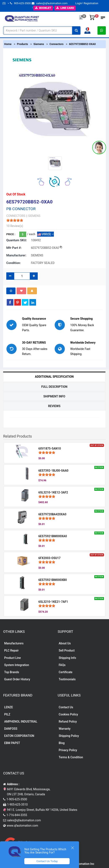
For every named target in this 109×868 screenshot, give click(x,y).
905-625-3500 (20, 3)
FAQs (62, 665)
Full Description (54, 387)
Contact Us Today (47, 861)
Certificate (66, 672)
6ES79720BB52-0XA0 (82, 44)
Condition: (14, 263)
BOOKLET (43, 8)
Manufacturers (14, 643)
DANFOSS (11, 729)
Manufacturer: (16, 255)
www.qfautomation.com (22, 826)
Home (8, 44)
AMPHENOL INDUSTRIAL (21, 722)
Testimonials (67, 679)
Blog (62, 743)
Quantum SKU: (17, 240)
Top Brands (12, 672)
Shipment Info (54, 396)
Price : (11, 234)
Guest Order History (17, 679)
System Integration (17, 665)
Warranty (65, 729)
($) (6, 3)
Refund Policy (68, 722)
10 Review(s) (15, 226)
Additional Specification (54, 377)
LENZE (9, 707)
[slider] (15, 220)
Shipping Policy (69, 736)
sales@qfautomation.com (50, 3)
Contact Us (66, 707)
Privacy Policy (68, 750)
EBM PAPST (12, 743)
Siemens (39, 44)
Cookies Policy (68, 714)
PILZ (7, 714)
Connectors (56, 44)
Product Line (12, 658)
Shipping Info (67, 658)
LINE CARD (65, 8)
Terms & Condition (71, 757)
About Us (65, 643)
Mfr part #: (14, 248)
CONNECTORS (16, 216)
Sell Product (67, 650)
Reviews (54, 406)
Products (23, 44)
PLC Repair (11, 650)
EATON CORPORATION (19, 736)
